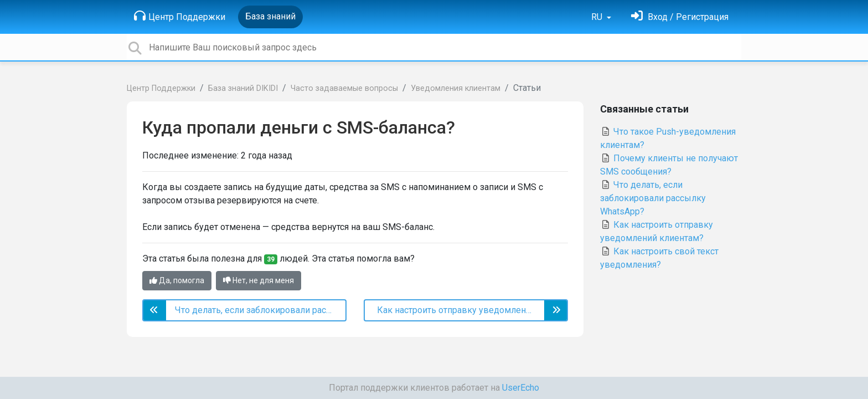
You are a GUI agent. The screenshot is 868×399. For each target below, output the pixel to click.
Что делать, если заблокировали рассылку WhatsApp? (653, 198)
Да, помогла (177, 280)
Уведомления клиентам (456, 88)
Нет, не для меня (259, 280)
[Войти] (680, 17)
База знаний (270, 16)
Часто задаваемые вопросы (344, 88)
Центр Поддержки (180, 16)
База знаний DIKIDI (243, 88)
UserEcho (521, 388)
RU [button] (598, 17)
